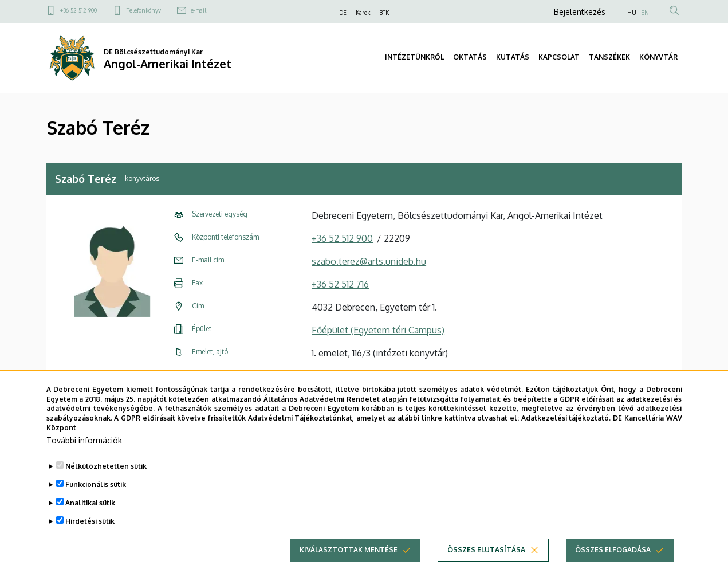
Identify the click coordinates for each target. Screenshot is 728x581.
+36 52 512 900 (78, 10)
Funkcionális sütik (96, 503)
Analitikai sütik (90, 521)
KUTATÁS (513, 57)
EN (645, 13)
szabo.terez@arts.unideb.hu (369, 261)
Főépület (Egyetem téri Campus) (378, 330)
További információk (84, 459)
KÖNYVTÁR (658, 57)
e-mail (198, 10)
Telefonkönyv (144, 10)
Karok (363, 13)
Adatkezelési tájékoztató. (566, 436)
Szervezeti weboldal (353, 376)
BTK (384, 13)
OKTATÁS (470, 57)
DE (343, 13)
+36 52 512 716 (340, 284)
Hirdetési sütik (90, 539)
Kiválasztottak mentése (349, 568)
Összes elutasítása (486, 568)
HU (632, 13)
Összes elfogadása (613, 568)
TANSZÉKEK (609, 57)
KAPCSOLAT (559, 57)
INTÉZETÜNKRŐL (414, 57)
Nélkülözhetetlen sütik (106, 484)
